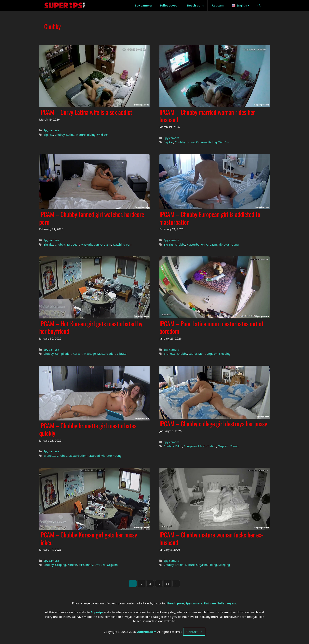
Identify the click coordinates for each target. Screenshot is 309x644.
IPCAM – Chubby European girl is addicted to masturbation (210, 218)
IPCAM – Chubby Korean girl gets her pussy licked (88, 538)
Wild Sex (103, 135)
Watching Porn (122, 245)
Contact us (194, 632)
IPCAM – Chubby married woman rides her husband (207, 116)
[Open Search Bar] (259, 5)
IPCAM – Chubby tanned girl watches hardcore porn (92, 218)
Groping (61, 565)
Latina (70, 135)
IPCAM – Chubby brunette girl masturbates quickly (88, 429)
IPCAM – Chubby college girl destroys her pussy (213, 424)
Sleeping (225, 354)
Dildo (179, 446)
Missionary (86, 565)
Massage (90, 354)
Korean (78, 354)
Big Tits (48, 245)
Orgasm (202, 142)
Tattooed (94, 456)
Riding (91, 135)
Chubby (60, 135)
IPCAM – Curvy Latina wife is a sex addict (86, 112)
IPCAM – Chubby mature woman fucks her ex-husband (211, 538)
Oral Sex (100, 565)
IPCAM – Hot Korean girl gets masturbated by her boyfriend (91, 327)
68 (169, 585)
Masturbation (90, 245)
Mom (202, 354)
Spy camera (51, 130)
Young (235, 245)
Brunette (170, 354)
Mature (81, 135)
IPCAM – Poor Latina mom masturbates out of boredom (211, 327)
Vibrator (224, 245)
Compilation (63, 354)
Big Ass (48, 135)
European (73, 245)
